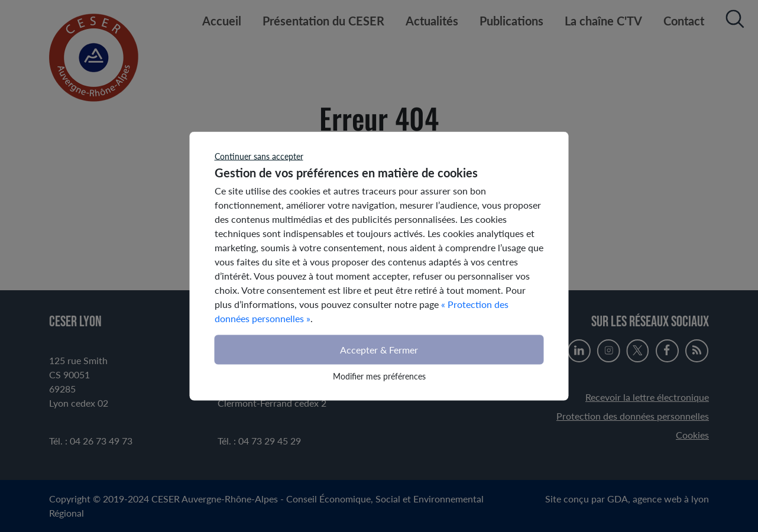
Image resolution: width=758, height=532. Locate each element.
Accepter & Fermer (379, 350)
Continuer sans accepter (259, 156)
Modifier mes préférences (379, 376)
